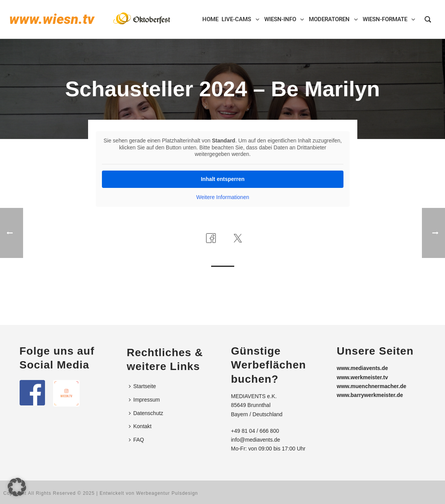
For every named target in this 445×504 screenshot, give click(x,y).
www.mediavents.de (362, 368)
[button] (17, 487)
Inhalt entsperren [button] (223, 179)
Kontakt (140, 426)
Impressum (144, 400)
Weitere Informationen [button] (222, 197)
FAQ (137, 440)
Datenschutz (146, 413)
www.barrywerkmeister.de (370, 395)
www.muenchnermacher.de (372, 386)
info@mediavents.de (256, 440)
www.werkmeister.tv (362, 377)
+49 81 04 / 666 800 (255, 431)
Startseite (142, 386)
